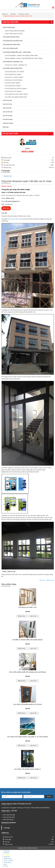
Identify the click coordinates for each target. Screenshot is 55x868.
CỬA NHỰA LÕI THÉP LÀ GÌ (27, 607)
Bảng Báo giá (7, 858)
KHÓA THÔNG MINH (9, 27)
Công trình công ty (24, 14)
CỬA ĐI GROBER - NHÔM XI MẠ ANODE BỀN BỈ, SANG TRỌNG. (24, 58)
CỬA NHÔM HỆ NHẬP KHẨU (11, 37)
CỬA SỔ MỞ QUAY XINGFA (13, 74)
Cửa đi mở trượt (7, 104)
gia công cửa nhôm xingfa (15, 219)
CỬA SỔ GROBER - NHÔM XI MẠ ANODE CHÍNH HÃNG (21, 56)
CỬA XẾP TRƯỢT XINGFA (13, 83)
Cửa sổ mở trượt (8, 112)
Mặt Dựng (6, 127)
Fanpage (7, 828)
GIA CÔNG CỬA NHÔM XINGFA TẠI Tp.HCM (27, 704)
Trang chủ (5, 14)
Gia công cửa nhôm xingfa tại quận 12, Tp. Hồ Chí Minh (27, 737)
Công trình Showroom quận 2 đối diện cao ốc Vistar (18, 16)
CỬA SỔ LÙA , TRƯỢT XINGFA (14, 77)
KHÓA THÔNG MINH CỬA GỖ (14, 34)
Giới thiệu (6, 853)
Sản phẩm (13, 14)
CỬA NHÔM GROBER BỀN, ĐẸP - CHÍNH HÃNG (17, 52)
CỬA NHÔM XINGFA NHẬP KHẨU (13, 68)
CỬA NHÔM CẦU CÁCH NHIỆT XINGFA (17, 94)
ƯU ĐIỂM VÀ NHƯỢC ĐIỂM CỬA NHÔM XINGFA (27, 640)
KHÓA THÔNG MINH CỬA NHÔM (15, 31)
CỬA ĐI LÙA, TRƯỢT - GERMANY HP (16, 65)
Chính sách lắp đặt (8, 820)
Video (5, 864)
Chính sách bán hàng (9, 815)
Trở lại (42, 580)
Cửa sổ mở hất (7, 108)
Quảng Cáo (8, 176)
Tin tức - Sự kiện (8, 860)
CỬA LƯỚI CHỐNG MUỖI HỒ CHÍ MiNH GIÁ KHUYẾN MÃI (27, 672)
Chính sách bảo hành (9, 817)
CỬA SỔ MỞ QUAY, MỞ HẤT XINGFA (16, 89)
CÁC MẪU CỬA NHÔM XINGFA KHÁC (16, 97)
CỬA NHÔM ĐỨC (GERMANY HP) (13, 62)
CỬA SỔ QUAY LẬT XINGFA (13, 91)
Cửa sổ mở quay (8, 116)
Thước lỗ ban (7, 862)
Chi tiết (33, 616)
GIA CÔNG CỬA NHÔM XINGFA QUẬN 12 (27, 769)
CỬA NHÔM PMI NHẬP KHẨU (11, 45)
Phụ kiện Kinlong (8, 119)
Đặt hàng (6, 208)
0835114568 (27, 152)
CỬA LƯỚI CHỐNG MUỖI (10, 48)
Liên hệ (6, 866)
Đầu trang (50, 580)
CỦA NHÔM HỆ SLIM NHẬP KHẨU (13, 41)
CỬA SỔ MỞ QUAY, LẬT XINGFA (15, 72)
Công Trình (7, 857)
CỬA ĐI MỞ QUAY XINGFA (13, 86)
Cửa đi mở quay (7, 100)
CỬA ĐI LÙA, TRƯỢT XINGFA (14, 80)
